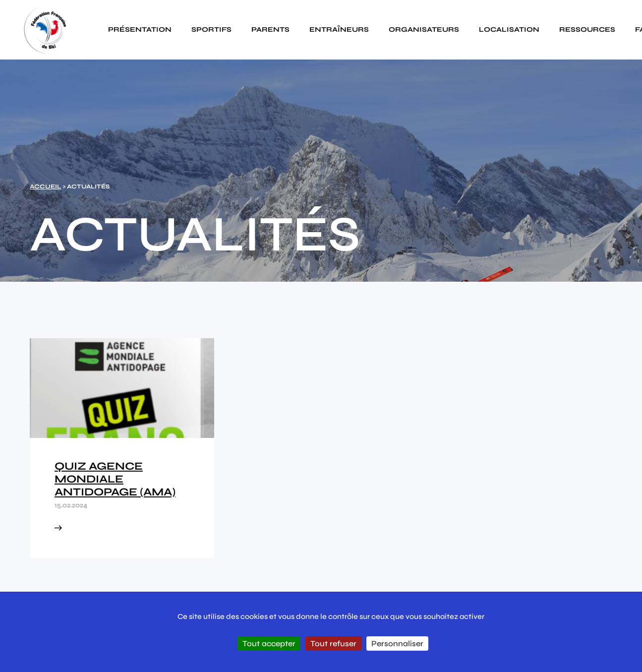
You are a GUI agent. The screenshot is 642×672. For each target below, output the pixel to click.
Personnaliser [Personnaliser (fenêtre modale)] (397, 643)
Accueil (45, 186)
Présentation (140, 30)
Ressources (587, 30)
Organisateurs (424, 30)
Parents (270, 30)
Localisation (509, 30)
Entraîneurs (339, 30)
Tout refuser (333, 643)
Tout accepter (269, 643)
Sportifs (211, 30)
